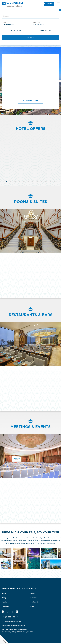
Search (30, 38)
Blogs (32, 606)
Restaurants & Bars (31, 315)
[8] (37, 181)
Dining (4, 598)
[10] (46, 181)
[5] (24, 181)
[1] (6, 181)
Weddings (5, 606)
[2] (11, 181)
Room (4, 593)
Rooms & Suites (30, 202)
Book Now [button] (49, 4)
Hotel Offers (31, 129)
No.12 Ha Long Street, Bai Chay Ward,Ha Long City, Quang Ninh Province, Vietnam (17, 630)
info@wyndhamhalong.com (11, 621)
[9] (42, 181)
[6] (28, 181)
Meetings (5, 602)
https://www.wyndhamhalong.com (13, 625)
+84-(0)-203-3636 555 (10, 617)
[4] (19, 181)
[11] (50, 181)
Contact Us (35, 602)
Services (34, 598)
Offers (33, 593)
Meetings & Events (30, 427)
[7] (33, 181)
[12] (55, 181)
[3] (15, 181)
